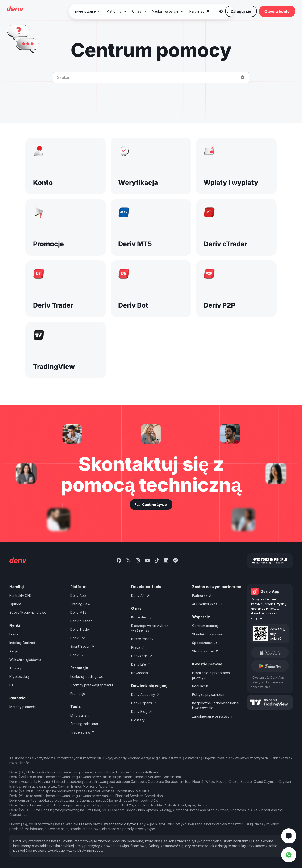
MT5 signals (80, 715)
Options (15, 604)
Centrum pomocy (205, 626)
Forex (14, 634)
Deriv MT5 (78, 612)
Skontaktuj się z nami (208, 634)
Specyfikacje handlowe (28, 612)
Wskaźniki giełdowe (25, 660)
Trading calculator (84, 724)
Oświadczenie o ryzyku (119, 824)
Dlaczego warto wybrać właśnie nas (150, 628)
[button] (88, 11)
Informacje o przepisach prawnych (211, 675)
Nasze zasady (142, 639)
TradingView (80, 604)
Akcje (14, 651)
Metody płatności (23, 707)
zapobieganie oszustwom (212, 716)
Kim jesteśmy (141, 617)
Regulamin (200, 686)
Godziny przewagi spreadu (92, 685)
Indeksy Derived (22, 643)
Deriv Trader (80, 629)
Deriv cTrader (81, 621)
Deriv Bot (78, 638)
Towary (15, 668)
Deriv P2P (78, 655)
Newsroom (140, 673)
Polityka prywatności (208, 695)
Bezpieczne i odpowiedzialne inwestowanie (215, 705)
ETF (13, 685)
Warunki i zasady (79, 824)
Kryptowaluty (20, 677)
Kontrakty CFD (21, 595)
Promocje (78, 694)
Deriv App (78, 595)
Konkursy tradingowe (87, 677)
